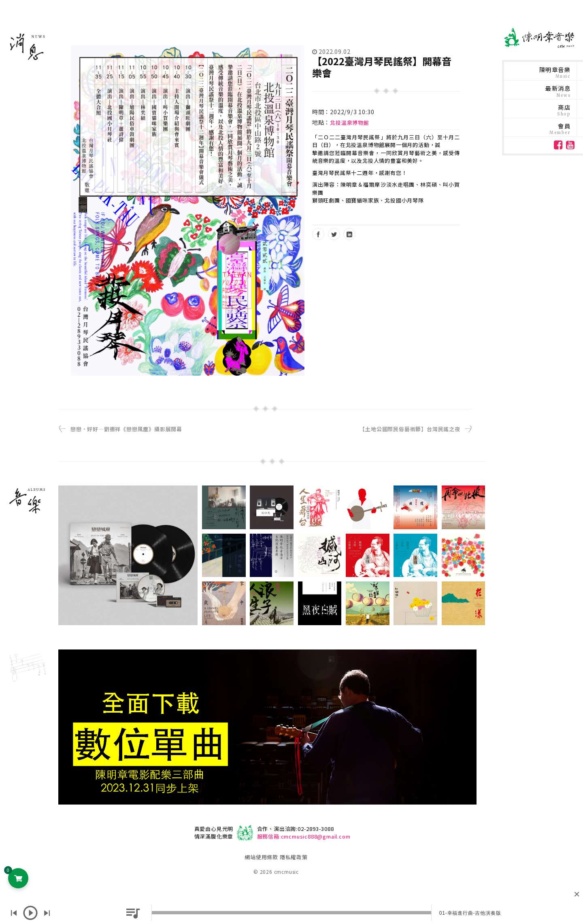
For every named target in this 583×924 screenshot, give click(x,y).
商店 (564, 110)
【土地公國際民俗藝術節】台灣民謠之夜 (410, 429)
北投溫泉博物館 (350, 122)
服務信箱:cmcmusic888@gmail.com (304, 836)
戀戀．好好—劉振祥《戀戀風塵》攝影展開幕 (126, 429)
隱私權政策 (294, 857)
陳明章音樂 (555, 72)
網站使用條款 (261, 857)
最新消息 (558, 91)
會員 (560, 129)
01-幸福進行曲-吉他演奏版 (470, 913)
